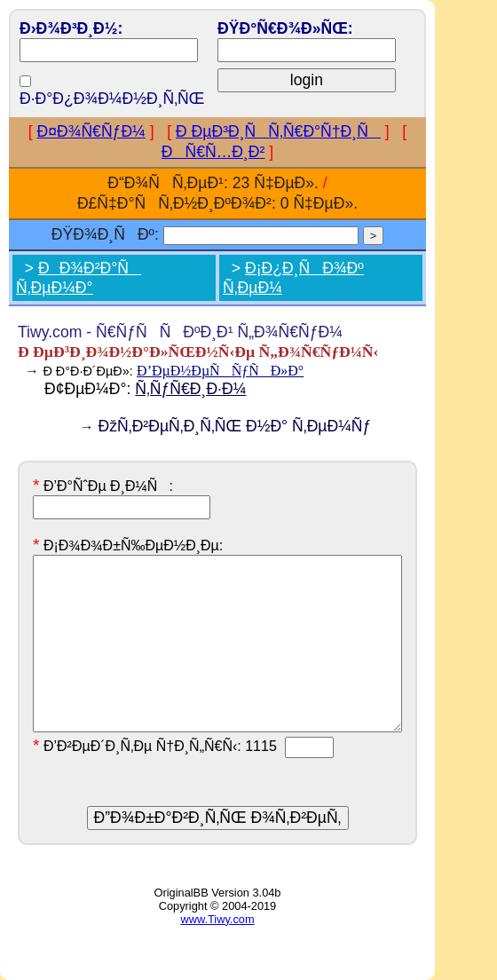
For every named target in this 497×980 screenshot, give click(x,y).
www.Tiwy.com (217, 919)
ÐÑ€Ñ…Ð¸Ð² (213, 152)
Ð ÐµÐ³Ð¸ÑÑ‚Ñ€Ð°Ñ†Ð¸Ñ (278, 131)
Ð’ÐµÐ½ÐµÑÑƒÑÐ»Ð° (220, 371)
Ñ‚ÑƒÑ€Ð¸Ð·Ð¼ (190, 389)
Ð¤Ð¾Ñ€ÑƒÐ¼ (91, 131)
